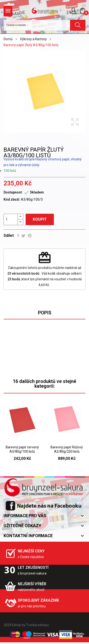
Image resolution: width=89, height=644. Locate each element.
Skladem (37, 192)
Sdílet (18, 236)
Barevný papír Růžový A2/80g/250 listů (67, 449)
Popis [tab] (45, 313)
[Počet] (11, 219)
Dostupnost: (13, 192)
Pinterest (30, 236)
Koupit (40, 219)
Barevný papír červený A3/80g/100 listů (22, 449)
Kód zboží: (12, 199)
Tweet (23, 236)
